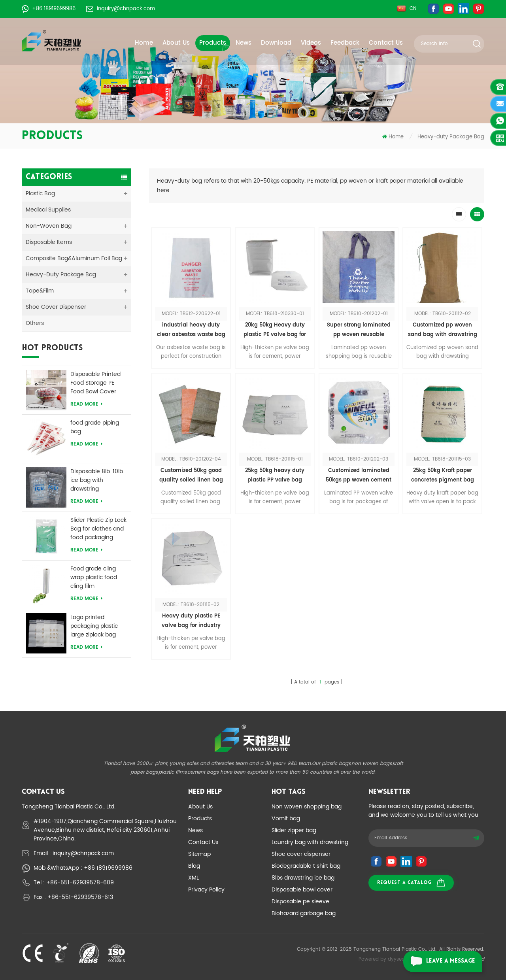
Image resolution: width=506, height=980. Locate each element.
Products (213, 43)
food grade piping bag (95, 427)
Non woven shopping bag (307, 807)
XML (194, 878)
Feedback (345, 43)
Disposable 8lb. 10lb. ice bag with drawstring (97, 480)
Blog (194, 866)
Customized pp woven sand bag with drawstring (443, 330)
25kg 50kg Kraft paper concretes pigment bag (443, 475)
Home (144, 43)
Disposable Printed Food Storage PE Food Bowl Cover (95, 383)
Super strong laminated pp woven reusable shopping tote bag (359, 330)
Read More (86, 404)
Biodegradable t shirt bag (306, 866)
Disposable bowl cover (302, 890)
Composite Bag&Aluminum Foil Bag (74, 258)
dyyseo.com (402, 959)
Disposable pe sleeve (300, 902)
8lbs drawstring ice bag (303, 878)
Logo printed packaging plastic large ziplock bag (94, 626)
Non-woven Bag (49, 226)
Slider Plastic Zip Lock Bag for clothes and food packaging (98, 529)
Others (35, 323)
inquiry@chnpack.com (121, 9)
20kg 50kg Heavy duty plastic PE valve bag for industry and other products (275, 330)
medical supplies (48, 210)
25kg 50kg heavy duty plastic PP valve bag (275, 475)
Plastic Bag (40, 194)
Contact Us (386, 43)
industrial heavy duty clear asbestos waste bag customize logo (191, 330)
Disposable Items (49, 242)
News (244, 43)
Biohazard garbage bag (304, 913)
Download (276, 43)
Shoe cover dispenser (301, 854)
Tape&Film (40, 291)
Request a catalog (411, 883)
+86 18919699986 (49, 9)
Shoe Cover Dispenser (56, 307)
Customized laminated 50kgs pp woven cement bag (359, 476)
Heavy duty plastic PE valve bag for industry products (191, 621)
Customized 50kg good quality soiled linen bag (191, 475)
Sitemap (199, 854)
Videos (311, 43)
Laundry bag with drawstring (310, 842)
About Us (176, 43)
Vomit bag (286, 819)
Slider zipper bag (294, 830)
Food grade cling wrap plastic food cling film (94, 578)
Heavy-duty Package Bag (451, 137)
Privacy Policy (206, 890)
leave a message (439, 961)
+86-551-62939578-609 (80, 883)
